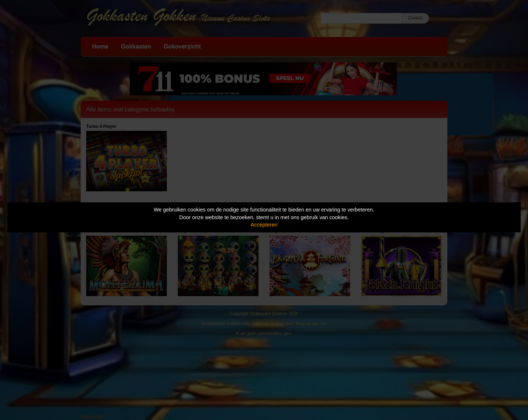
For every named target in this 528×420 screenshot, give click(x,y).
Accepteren (264, 225)
